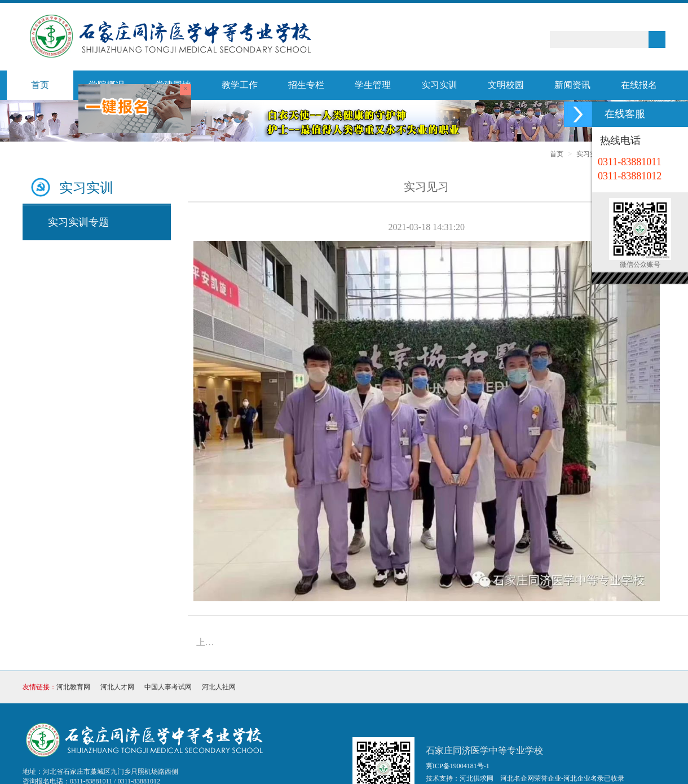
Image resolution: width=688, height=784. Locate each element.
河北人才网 (117, 687)
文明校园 (506, 85)
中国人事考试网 (168, 687)
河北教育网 (73, 687)
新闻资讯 (572, 85)
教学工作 (240, 85)
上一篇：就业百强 (209, 642)
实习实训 (439, 85)
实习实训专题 (78, 222)
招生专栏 (306, 85)
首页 (40, 85)
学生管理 (373, 85)
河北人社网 (219, 687)
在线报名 (639, 85)
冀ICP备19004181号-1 (458, 766)
